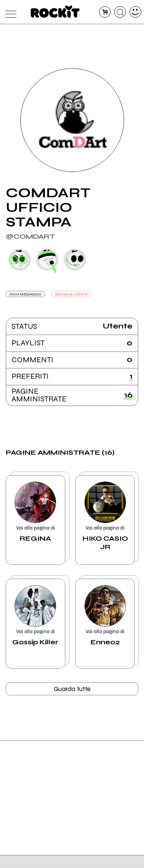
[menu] (9, 12)
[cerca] (120, 12)
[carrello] (105, 12)
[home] (55, 12)
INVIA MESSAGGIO (27, 295)
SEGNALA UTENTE (76, 295)
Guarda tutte (72, 690)
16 (128, 395)
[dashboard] (135, 12)
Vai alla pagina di (36, 514)
